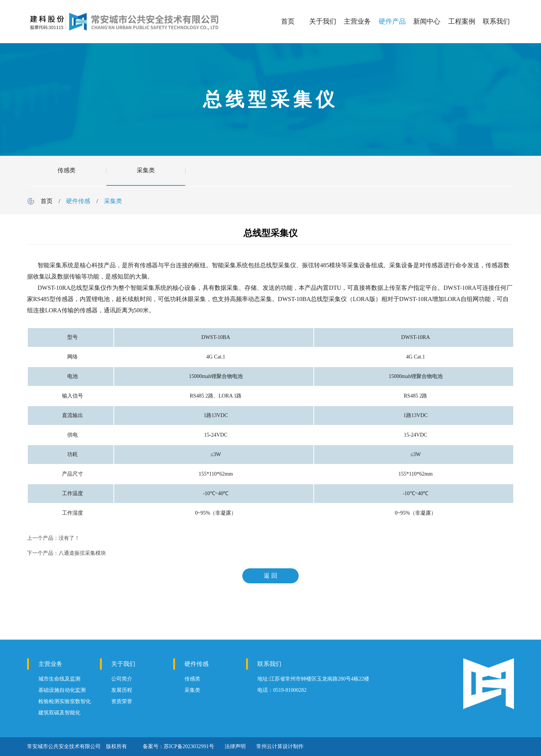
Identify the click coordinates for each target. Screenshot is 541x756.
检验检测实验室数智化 (65, 701)
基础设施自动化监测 (62, 690)
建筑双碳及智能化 (59, 713)
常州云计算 (269, 746)
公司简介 (122, 679)
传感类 (66, 170)
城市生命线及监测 (59, 679)
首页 (288, 21)
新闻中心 (427, 21)
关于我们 (323, 21)
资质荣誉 (122, 701)
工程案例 (462, 21)
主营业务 (357, 21)
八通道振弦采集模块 (82, 553)
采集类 (146, 170)
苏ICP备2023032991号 (189, 746)
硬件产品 (392, 21)
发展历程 (122, 690)
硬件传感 (78, 201)
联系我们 (496, 21)
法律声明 (235, 746)
